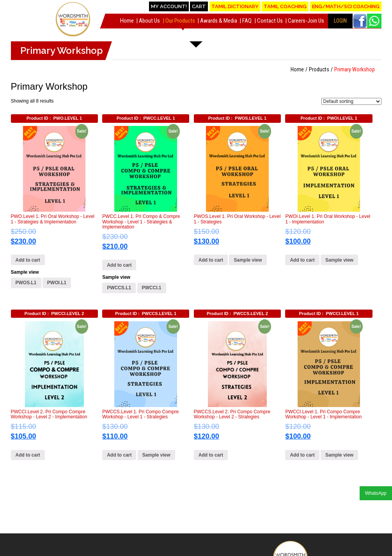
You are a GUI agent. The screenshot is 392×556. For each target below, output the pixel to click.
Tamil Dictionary (235, 6)
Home (127, 21)
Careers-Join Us (306, 21)
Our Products (180, 21)
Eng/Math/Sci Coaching (346, 6)
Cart (199, 6)
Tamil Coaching (285, 6)
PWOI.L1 (57, 283)
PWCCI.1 (152, 288)
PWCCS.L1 (119, 288)
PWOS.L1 (26, 283)
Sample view (25, 272)
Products (319, 69)
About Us (149, 21)
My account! (169, 6)
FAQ (247, 21)
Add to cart (28, 260)
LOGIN (340, 21)
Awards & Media (219, 21)
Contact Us (270, 21)
